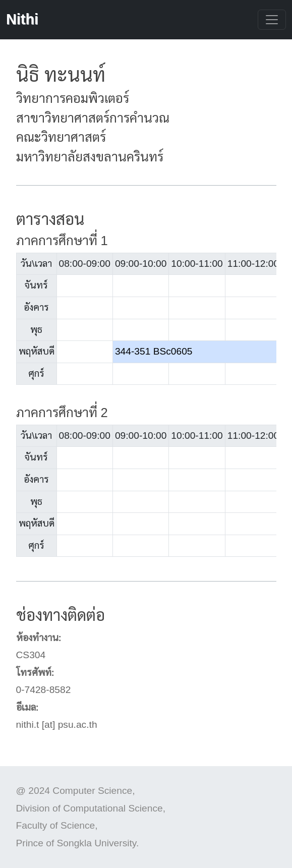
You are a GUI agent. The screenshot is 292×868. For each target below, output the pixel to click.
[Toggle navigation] (272, 20)
